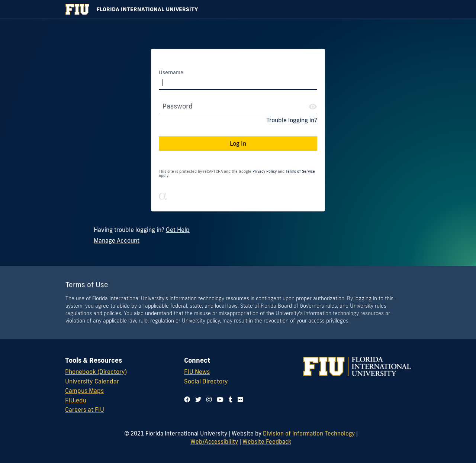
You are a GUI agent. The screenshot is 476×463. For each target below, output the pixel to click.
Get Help (178, 230)
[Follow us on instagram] (209, 399)
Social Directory (206, 381)
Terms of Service (300, 171)
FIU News (197, 372)
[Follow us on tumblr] (231, 399)
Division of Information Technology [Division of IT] (309, 433)
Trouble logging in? (292, 120)
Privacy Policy (265, 171)
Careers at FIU (85, 409)
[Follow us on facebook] (187, 399)
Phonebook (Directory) (96, 372)
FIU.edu (76, 400)
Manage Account (117, 240)
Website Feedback (267, 441)
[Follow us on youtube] (220, 399)
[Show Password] (313, 107)
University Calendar (92, 381)
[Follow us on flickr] (240, 399)
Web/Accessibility (214, 441)
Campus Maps (84, 391)
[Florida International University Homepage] (238, 9)
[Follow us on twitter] (198, 399)
